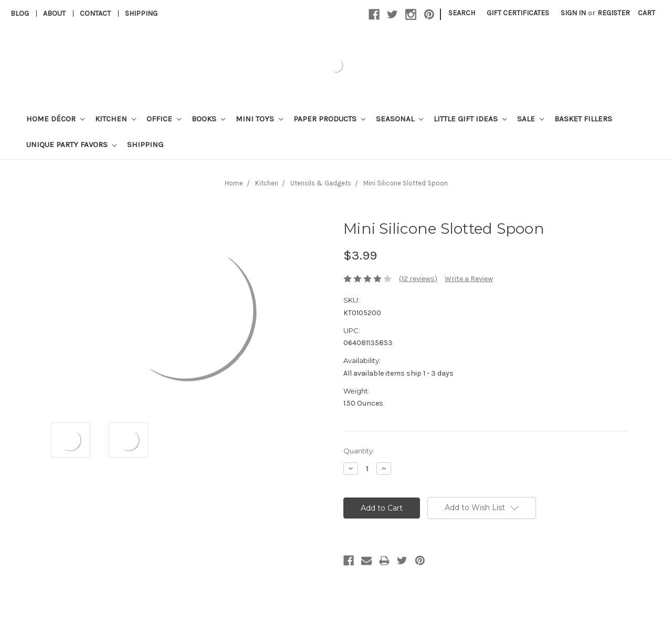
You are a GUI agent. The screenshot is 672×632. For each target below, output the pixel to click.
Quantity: (359, 451)
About (54, 13)
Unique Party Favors (71, 144)
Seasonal (400, 119)
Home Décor (55, 119)
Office (164, 119)
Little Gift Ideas (470, 119)
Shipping (141, 13)
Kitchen (115, 119)
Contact (95, 13)
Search (462, 13)
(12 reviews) (418, 279)
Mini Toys (259, 119)
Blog (20, 13)
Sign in (573, 13)
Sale (531, 119)
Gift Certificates (518, 13)
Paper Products (329, 119)
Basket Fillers (583, 119)
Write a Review (469, 279)
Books (208, 119)
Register (614, 13)
